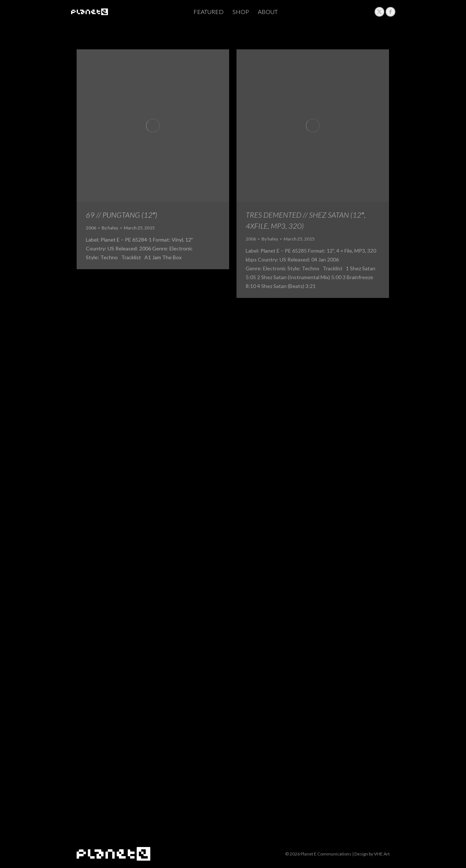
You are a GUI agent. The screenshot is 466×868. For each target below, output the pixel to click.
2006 (91, 228)
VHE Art (382, 854)
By (110, 228)
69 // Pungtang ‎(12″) (122, 215)
